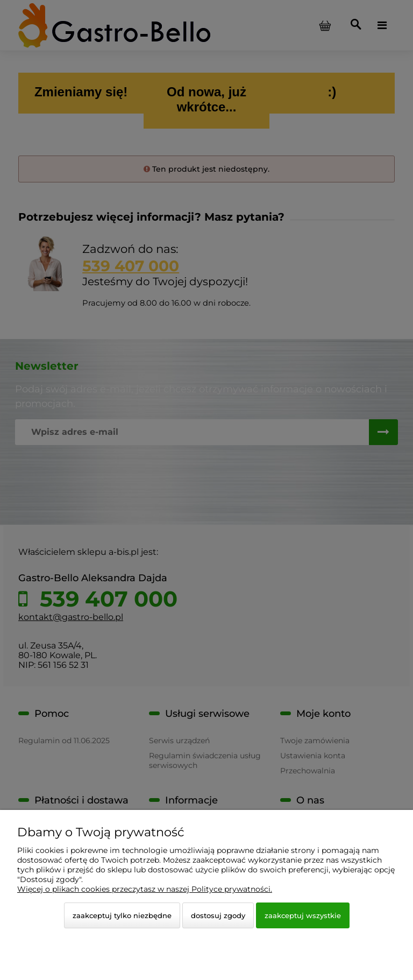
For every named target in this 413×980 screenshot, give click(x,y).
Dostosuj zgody (218, 915)
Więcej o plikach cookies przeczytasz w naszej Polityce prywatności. (145, 889)
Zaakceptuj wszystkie (303, 915)
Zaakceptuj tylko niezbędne (122, 915)
